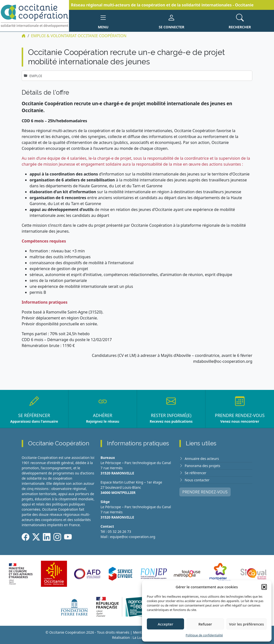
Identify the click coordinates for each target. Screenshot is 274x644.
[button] (264, 587)
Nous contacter (197, 480)
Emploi (36, 76)
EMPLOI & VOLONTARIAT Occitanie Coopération (79, 36)
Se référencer (196, 473)
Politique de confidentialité (204, 635)
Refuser (205, 624)
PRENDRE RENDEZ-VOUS (205, 492)
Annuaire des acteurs (202, 459)
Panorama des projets (203, 466)
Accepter (165, 624)
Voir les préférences (247, 624)
